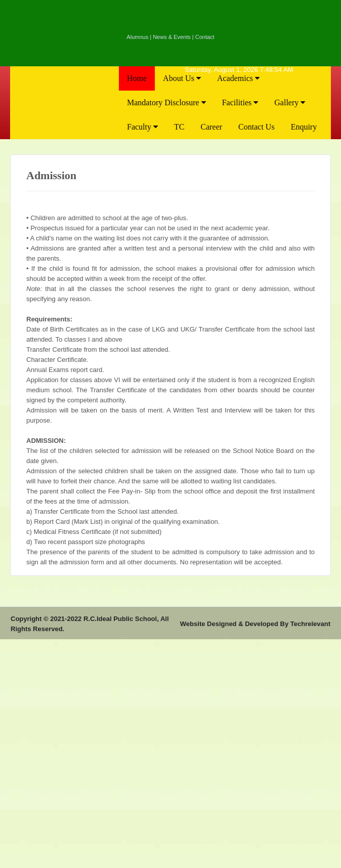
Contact (205, 37)
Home (137, 78)
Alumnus (137, 37)
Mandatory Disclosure (166, 102)
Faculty (142, 127)
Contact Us (257, 127)
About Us (182, 78)
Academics (238, 78)
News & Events (172, 37)
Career (211, 127)
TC (179, 127)
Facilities (240, 102)
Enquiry (304, 127)
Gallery (290, 102)
